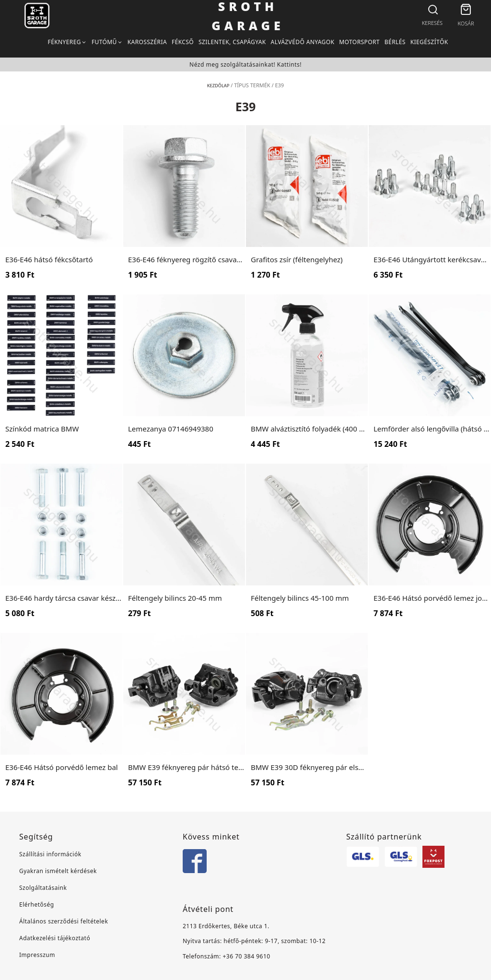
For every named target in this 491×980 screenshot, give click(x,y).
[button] (466, 11)
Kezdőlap (218, 85)
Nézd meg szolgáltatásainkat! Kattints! (245, 64)
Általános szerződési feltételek (64, 921)
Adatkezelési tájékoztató (55, 938)
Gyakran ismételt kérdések (58, 871)
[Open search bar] (432, 10)
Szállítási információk (50, 854)
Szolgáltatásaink (43, 888)
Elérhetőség (37, 904)
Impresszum (37, 955)
